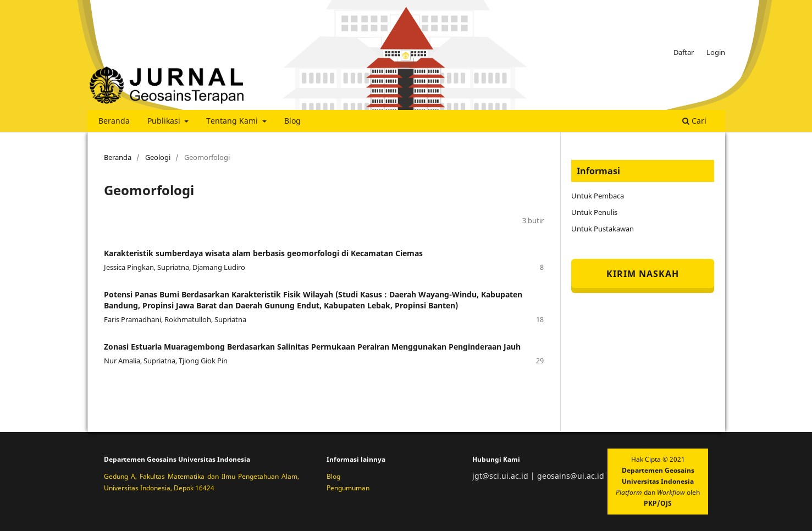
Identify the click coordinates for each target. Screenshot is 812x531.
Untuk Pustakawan (603, 229)
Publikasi (165, 121)
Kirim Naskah (643, 274)
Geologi (158, 157)
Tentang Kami (233, 121)
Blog (292, 121)
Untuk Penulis (594, 212)
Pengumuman (348, 488)
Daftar (684, 52)
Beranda (114, 121)
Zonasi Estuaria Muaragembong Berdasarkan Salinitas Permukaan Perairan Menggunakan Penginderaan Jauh (312, 347)
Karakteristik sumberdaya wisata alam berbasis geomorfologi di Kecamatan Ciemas (263, 253)
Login (716, 52)
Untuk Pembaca (598, 196)
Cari (694, 121)
